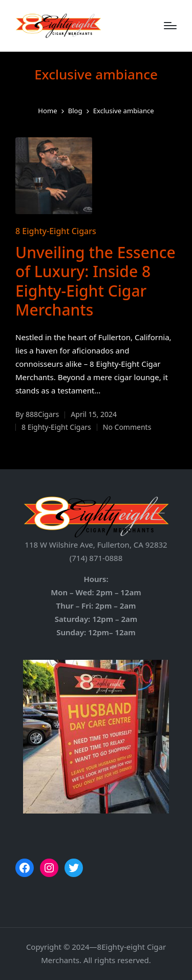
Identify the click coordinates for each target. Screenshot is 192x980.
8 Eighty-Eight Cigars (56, 231)
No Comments (127, 427)
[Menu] (170, 26)
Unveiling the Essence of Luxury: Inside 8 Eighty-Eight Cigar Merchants (95, 281)
